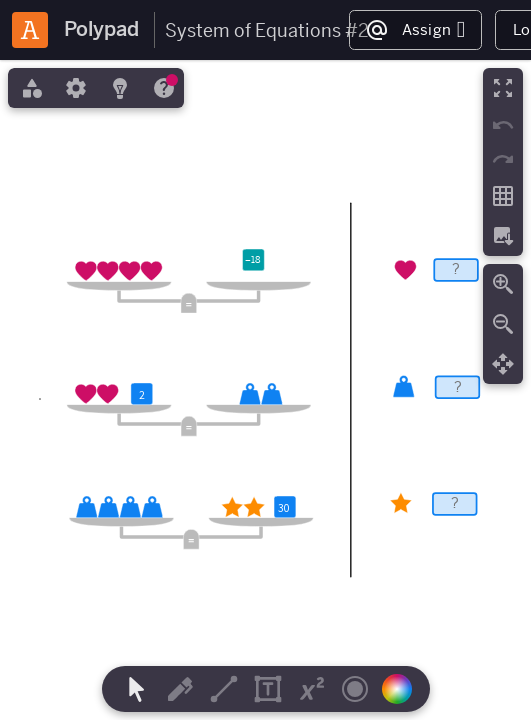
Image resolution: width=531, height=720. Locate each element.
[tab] (30, 88)
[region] (265, 390)
